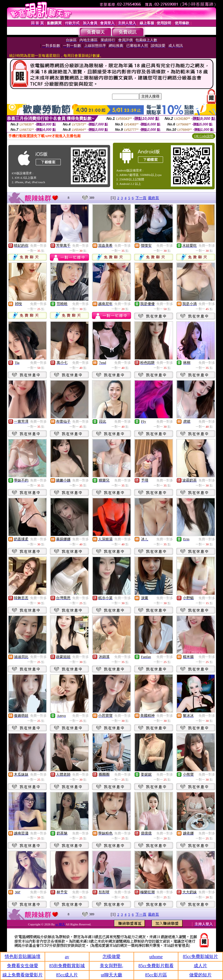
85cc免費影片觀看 (156, 966)
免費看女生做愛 (23, 966)
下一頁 (141, 198)
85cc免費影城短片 (200, 956)
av (67, 957)
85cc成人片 (67, 975)
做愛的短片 (200, 975)
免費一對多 (38, 246)
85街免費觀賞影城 (67, 966)
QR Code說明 (204, 136)
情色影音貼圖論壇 (23, 956)
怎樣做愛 (111, 956)
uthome (156, 957)
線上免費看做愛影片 (23, 975)
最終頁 (153, 198)
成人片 (200, 966)
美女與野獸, (111, 966)
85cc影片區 (156, 975)
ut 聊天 (60, 924)
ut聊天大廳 (111, 975)
